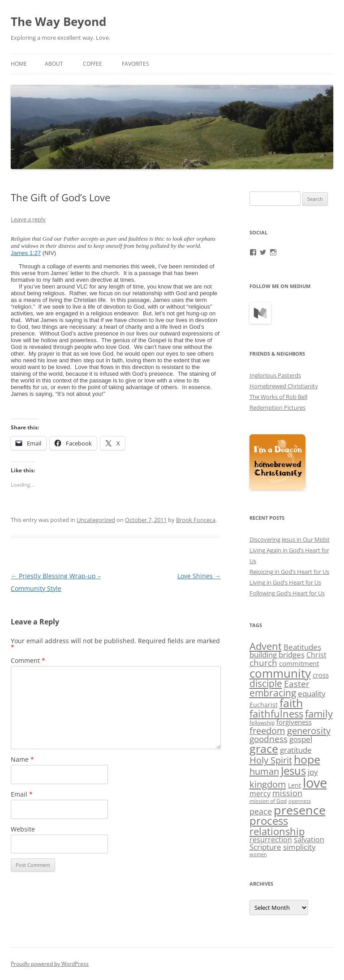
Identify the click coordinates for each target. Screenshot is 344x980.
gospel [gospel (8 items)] (301, 739)
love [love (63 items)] (315, 783)
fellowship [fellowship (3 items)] (262, 723)
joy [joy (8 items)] (313, 772)
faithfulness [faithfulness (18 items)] (276, 714)
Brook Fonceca (196, 520)
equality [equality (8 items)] (312, 694)
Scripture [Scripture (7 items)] (265, 847)
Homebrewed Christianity (284, 386)
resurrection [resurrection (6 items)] (271, 840)
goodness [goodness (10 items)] (269, 739)
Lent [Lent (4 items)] (295, 785)
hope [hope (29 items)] (307, 759)
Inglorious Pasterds (275, 375)
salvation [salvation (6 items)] (309, 840)
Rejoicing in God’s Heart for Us (289, 572)
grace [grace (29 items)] (264, 749)
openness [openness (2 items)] (300, 801)
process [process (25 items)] (269, 821)
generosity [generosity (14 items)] (309, 730)
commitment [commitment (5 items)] (299, 663)
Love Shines (199, 576)
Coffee (92, 64)
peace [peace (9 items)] (261, 811)
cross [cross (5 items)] (321, 675)
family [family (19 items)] (319, 713)
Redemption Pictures (277, 407)
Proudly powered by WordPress (50, 964)
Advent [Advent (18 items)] (266, 646)
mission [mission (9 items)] (287, 793)
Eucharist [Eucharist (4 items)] (264, 705)
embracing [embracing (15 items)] (273, 693)
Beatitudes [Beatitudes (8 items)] (302, 647)
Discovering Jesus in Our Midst (290, 539)
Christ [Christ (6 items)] (316, 655)
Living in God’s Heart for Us (285, 582)
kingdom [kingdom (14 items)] (268, 784)
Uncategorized (96, 520)
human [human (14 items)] (264, 771)
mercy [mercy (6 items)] (260, 793)
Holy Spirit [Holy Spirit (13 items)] (271, 760)
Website (23, 829)
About (54, 64)
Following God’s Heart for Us (287, 593)
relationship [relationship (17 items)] (277, 831)
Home (19, 64)
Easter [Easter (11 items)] (297, 684)
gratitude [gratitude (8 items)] (296, 750)
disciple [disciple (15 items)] (266, 683)
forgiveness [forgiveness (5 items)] (294, 722)
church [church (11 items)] (263, 663)
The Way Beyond (58, 21)
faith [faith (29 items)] (291, 703)
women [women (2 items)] (258, 854)
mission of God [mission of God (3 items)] (268, 801)
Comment (28, 660)
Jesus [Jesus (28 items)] (293, 770)
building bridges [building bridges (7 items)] (277, 655)
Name (22, 759)
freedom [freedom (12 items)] (267, 731)
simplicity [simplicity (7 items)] (299, 847)
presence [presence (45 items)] (300, 810)
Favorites (135, 64)
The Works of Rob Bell (278, 397)
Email (22, 794)
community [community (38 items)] (280, 673)
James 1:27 (26, 253)
